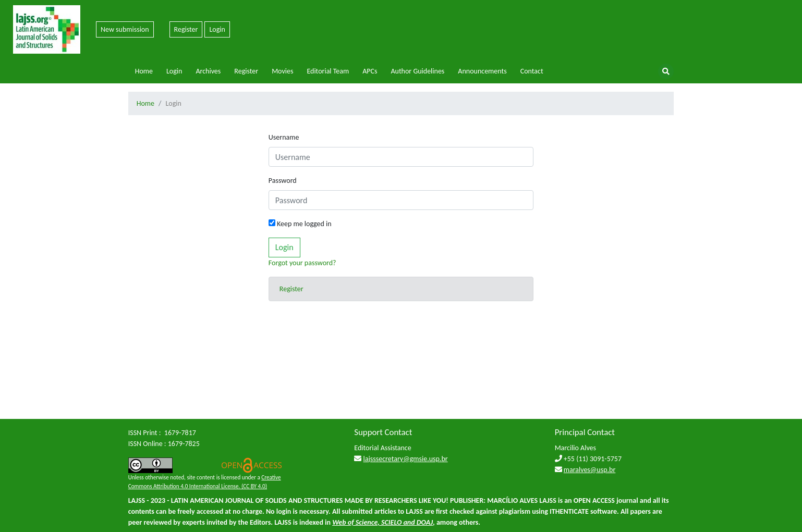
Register (186, 29)
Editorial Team (328, 71)
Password (283, 181)
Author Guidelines (417, 71)
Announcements (482, 71)
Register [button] (291, 289)
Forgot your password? (302, 263)
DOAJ (425, 522)
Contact (532, 71)
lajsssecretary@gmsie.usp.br (406, 459)
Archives (208, 71)
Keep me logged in (300, 224)
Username (284, 137)
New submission (125, 29)
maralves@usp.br (590, 470)
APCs (370, 71)
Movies (282, 71)
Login (217, 29)
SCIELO (391, 522)
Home (144, 71)
